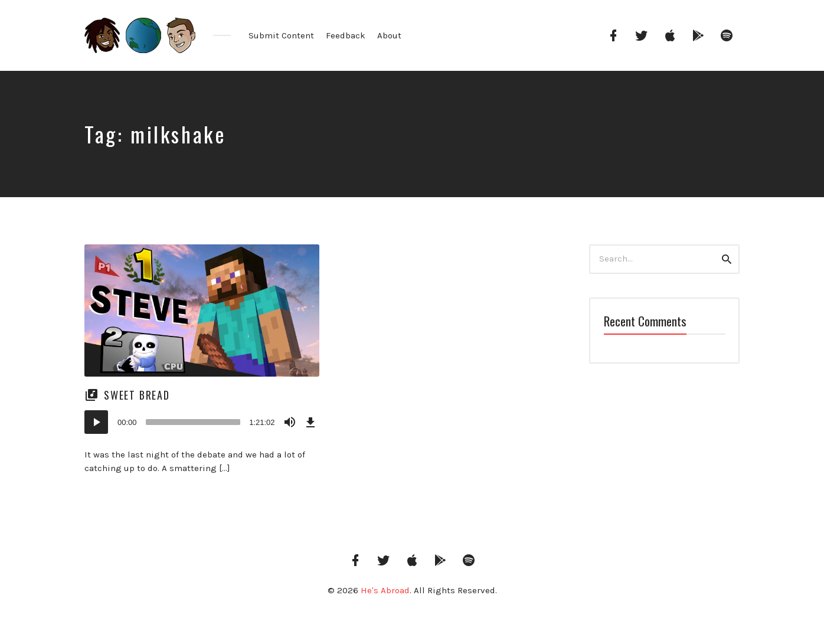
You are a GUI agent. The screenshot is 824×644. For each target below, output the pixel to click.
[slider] (193, 422)
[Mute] (290, 422)
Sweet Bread (137, 395)
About (389, 35)
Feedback (346, 35)
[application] (202, 422)
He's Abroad (385, 590)
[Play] (96, 422)
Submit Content (281, 35)
